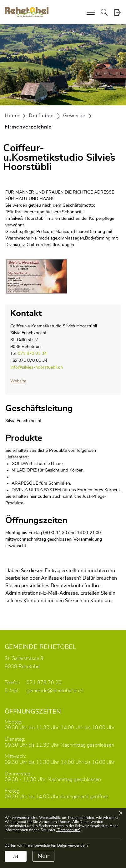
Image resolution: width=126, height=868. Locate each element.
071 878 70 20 (44, 683)
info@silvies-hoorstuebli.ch (37, 367)
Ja (16, 856)
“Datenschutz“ (68, 830)
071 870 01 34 (32, 354)
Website (21, 381)
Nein (44, 856)
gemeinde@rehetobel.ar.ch (55, 691)
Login (117, 12)
